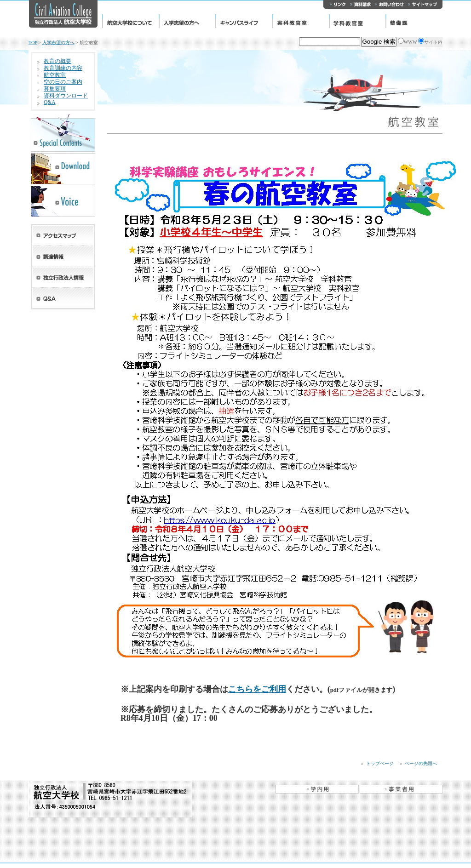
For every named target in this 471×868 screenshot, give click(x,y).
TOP (33, 43)
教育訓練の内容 (63, 68)
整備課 (414, 21)
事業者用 (401, 789)
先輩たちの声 (63, 201)
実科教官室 (301, 21)
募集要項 (55, 89)
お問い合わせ (389, 4)
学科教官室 (357, 21)
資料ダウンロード (66, 96)
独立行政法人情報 (63, 277)
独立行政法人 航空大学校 (63, 14)
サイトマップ (424, 4)
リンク (336, 4)
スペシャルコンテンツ (63, 132)
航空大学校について (130, 21)
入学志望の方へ (187, 21)
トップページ (380, 763)
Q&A (50, 102)
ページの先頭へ (421, 763)
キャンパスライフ (244, 21)
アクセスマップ (63, 235)
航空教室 (55, 75)
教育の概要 (57, 61)
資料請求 (360, 4)
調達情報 (63, 257)
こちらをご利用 (257, 689)
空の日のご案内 (63, 82)
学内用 (317, 789)
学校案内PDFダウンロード (63, 169)
